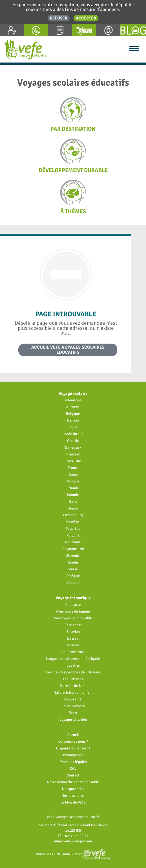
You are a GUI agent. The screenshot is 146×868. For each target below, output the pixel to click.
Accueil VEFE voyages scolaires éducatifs (68, 350)
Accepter (86, 18)
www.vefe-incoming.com (73, 854)
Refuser (59, 18)
